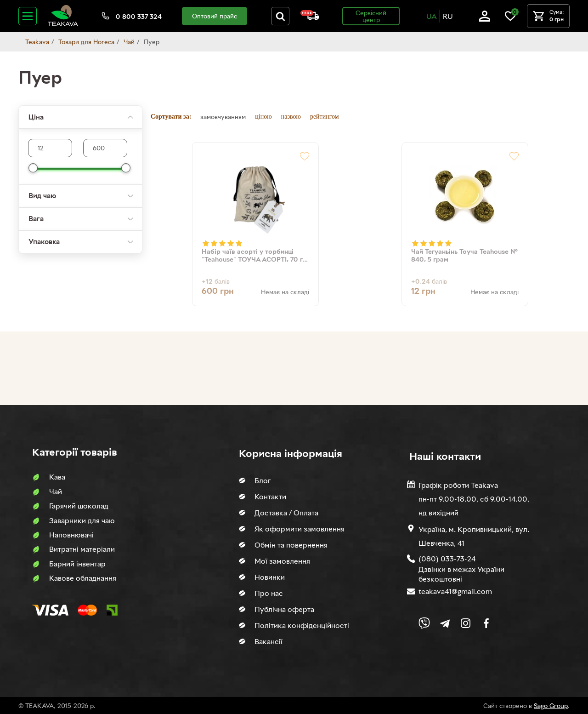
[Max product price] (50, 148)
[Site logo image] (63, 24)
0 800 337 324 (139, 16)
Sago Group (551, 705)
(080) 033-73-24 (447, 559)
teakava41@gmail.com (455, 591)
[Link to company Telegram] (445, 623)
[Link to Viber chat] (424, 623)
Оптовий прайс (215, 16)
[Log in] (485, 19)
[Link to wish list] (510, 19)
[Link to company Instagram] (466, 623)
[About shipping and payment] (310, 18)
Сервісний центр (371, 16)
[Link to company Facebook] (486, 623)
